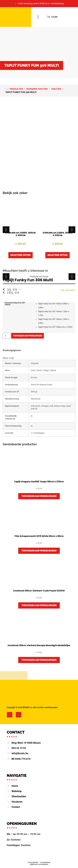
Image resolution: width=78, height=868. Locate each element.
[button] (38, 17)
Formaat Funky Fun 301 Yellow (15, 304)
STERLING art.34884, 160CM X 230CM (58, 234)
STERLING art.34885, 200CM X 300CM (21, 234)
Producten (16, 89)
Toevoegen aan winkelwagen (28, 336)
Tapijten (56, 89)
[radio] (56, 306)
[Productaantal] (7, 336)
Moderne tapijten (37, 89)
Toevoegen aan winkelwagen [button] (39, 496)
